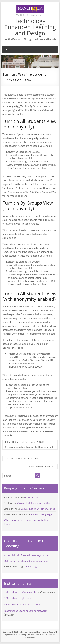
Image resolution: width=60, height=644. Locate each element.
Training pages (31, 566)
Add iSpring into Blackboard (23, 458)
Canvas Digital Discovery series (38, 509)
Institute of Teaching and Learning (23, 604)
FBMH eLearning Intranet (18, 598)
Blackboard (39, 447)
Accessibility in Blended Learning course (26, 555)
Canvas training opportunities (34, 503)
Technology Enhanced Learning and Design (30, 27)
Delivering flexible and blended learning (26, 561)
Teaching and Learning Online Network (25, 611)
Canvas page (32, 497)
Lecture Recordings (41, 466)
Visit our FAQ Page (41, 514)
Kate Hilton (13, 442)
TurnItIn (50, 447)
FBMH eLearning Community (20, 592)
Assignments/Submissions (20, 447)
